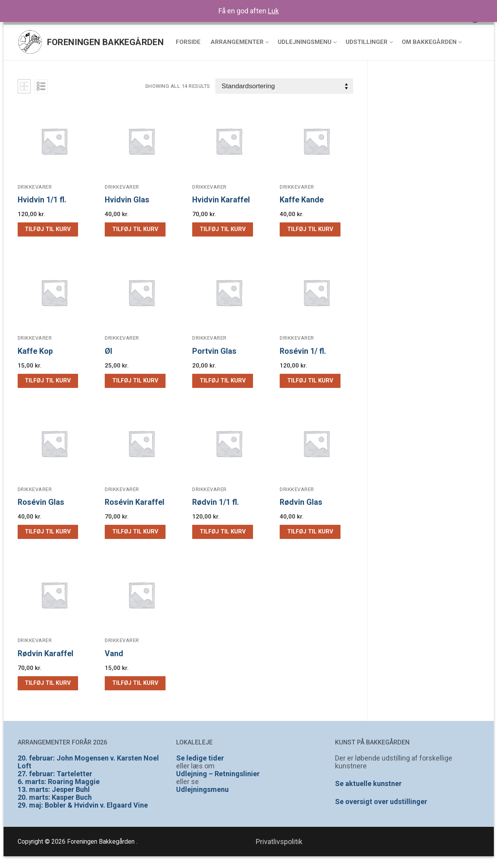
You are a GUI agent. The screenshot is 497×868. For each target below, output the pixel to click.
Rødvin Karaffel (46, 654)
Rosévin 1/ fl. (303, 351)
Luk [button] (273, 11)
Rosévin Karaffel (135, 502)
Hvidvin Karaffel (221, 200)
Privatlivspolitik (279, 842)
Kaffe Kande (302, 200)
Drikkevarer (35, 187)
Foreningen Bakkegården (106, 42)
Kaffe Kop (35, 351)
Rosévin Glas (41, 502)
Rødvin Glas (301, 502)
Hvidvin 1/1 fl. (42, 200)
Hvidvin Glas (127, 200)
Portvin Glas (214, 351)
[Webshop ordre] (284, 86)
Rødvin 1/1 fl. (216, 502)
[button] (48, 229)
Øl (108, 351)
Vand (114, 654)
